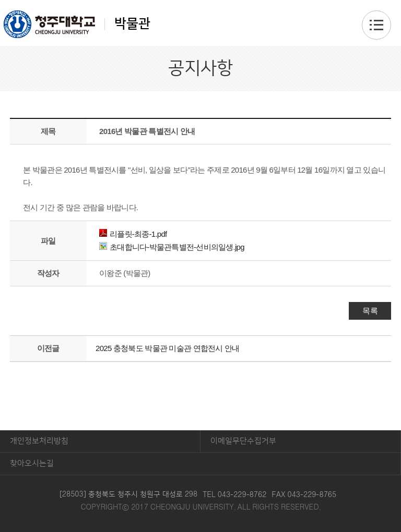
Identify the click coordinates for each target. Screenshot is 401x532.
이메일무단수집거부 (243, 441)
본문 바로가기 (200, 1)
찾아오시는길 (32, 463)
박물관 (77, 24)
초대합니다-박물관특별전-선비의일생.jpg (172, 247)
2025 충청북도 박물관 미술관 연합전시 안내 (167, 348)
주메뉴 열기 (376, 25)
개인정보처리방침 (39, 441)
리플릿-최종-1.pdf (133, 234)
